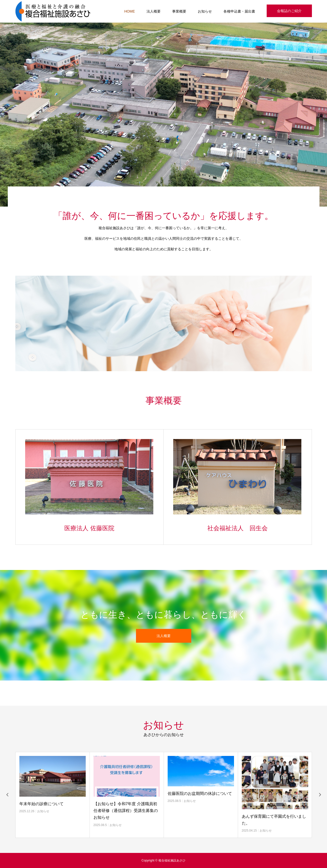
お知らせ (205, 11)
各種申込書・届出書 (239, 11)
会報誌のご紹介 (289, 11)
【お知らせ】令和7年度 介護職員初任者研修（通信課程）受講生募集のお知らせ (126, 811)
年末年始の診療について (41, 804)
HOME (130, 11)
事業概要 (179, 11)
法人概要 (154, 11)
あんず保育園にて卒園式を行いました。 (274, 820)
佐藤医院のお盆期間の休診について (200, 793)
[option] (164, 115)
